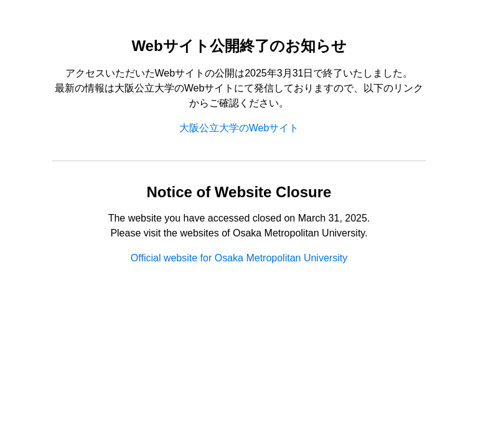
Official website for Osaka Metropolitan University (239, 258)
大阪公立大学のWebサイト (239, 128)
